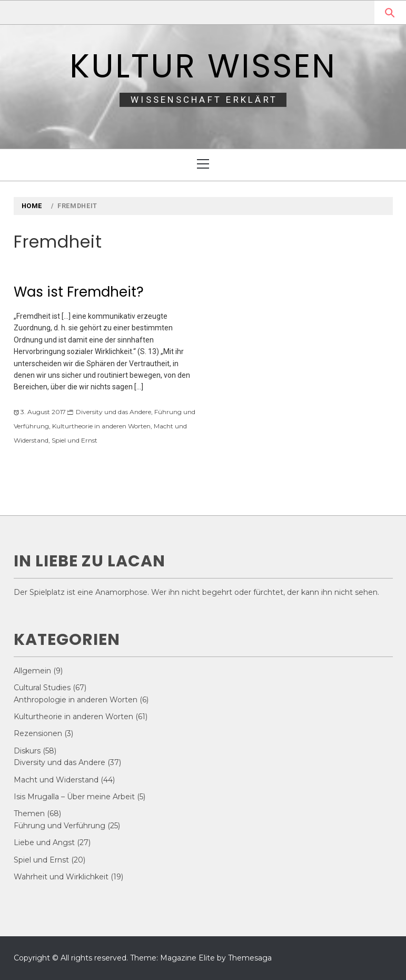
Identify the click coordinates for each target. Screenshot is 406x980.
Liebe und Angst (44, 842)
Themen (29, 814)
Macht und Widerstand (56, 780)
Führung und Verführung (60, 826)
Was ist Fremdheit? (79, 292)
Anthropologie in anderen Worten (76, 700)
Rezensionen (38, 733)
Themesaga (250, 958)
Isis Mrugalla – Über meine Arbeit (74, 797)
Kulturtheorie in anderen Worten (101, 426)
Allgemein (32, 671)
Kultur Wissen (203, 66)
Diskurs (27, 751)
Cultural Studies (42, 688)
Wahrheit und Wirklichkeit (61, 877)
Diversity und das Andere (113, 412)
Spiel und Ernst (75, 440)
